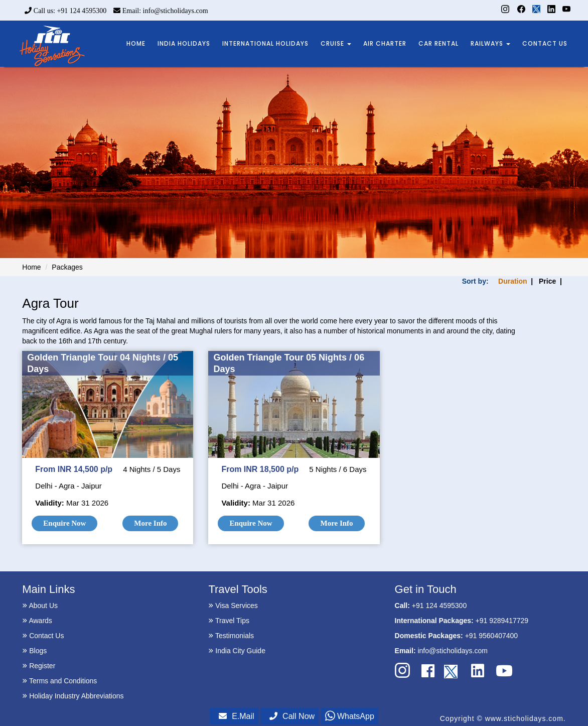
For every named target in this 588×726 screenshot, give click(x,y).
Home (31, 267)
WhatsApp (350, 716)
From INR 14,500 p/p (74, 469)
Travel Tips (229, 621)
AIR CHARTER (385, 43)
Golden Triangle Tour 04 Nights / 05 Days (103, 363)
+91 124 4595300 (439, 606)
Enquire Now (64, 523)
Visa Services (233, 606)
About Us (40, 606)
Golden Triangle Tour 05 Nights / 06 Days (289, 363)
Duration (513, 281)
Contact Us (43, 636)
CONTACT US (545, 43)
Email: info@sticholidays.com (161, 11)
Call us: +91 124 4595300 (65, 11)
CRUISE (336, 43)
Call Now (292, 716)
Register (39, 666)
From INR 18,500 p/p (260, 469)
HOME (136, 43)
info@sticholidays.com (453, 651)
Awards (37, 621)
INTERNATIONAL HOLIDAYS (265, 43)
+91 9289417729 (502, 621)
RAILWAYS (490, 43)
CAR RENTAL (438, 43)
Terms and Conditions (59, 681)
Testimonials (231, 636)
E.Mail (236, 716)
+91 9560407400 (492, 636)
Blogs (34, 651)
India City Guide (237, 651)
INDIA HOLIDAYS (184, 43)
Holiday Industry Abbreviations (73, 696)
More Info (150, 523)
